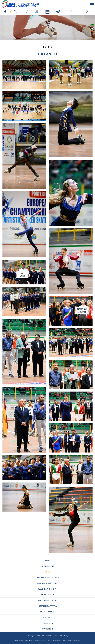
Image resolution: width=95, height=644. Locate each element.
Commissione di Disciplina (48, 578)
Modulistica (48, 595)
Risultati (47, 617)
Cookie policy (77, 640)
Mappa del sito (18, 640)
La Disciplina (48, 566)
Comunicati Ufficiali (48, 583)
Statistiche (47, 629)
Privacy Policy (66, 640)
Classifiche (47, 623)
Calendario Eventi (48, 589)
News (48, 560)
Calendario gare (47, 612)
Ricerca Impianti (39, 640)
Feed (48, 640)
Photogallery (56, 640)
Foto (48, 572)
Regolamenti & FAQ (48, 600)
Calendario (29, 640)
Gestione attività (48, 606)
